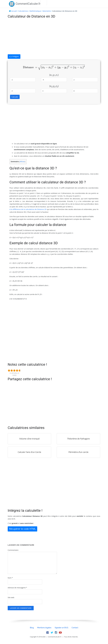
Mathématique (35, 11)
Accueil (14, 11)
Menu (44, 3)
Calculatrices (23, 11)
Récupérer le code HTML (22, 529)
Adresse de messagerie (17, 588)
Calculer (15, 97)
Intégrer (14, 57)
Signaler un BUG (61, 628)
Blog (32, 628)
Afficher (22, 162)
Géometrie (47, 11)
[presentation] (54, 67)
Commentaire (13, 550)
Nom (10, 578)
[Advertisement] (54, 36)
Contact (75, 628)
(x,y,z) (54, 75)
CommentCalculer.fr (25, 4)
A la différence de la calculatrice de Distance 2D (28, 209)
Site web (11, 597)
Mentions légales (44, 628)
